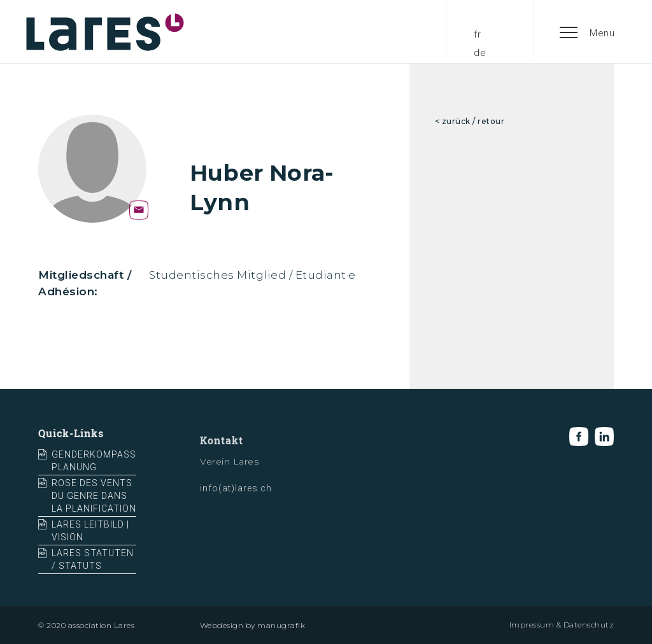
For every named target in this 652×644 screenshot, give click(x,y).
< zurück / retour (470, 121)
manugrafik (281, 625)
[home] (105, 32)
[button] (588, 32)
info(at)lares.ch (236, 494)
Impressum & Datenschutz (562, 625)
